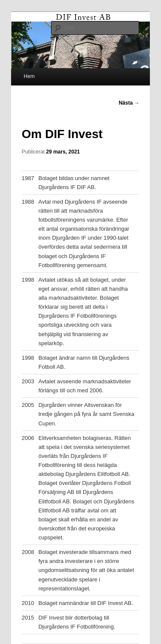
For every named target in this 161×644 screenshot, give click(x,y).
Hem (29, 76)
